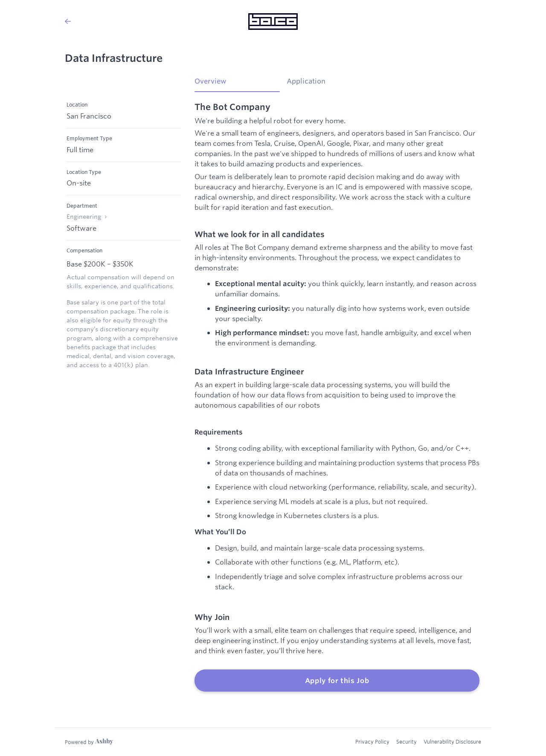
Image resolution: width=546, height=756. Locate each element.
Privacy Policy (372, 742)
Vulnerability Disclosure (452, 742)
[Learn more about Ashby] (89, 742)
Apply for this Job (337, 681)
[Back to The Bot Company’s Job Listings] (68, 21)
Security (407, 742)
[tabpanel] (337, 397)
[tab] (237, 84)
